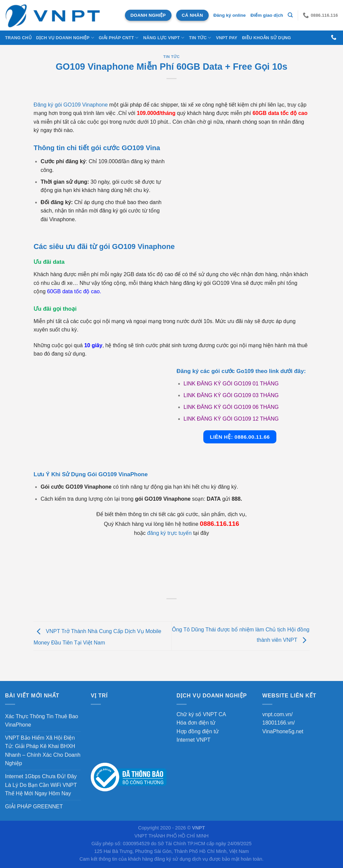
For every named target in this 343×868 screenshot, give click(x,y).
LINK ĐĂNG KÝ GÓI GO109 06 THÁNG (231, 407)
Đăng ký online (230, 15)
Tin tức (200, 38)
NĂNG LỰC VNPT (164, 38)
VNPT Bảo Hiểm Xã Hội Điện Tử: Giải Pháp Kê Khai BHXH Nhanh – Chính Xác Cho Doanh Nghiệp (43, 751)
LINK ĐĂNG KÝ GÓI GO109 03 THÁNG (231, 395)
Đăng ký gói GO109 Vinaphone (71, 105)
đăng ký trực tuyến (169, 533)
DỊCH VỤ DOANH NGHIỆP (65, 38)
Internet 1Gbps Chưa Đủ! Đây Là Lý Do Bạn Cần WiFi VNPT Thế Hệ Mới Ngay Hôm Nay (41, 785)
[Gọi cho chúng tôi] (334, 38)
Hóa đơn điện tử (196, 723)
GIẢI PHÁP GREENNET (34, 807)
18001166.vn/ (279, 723)
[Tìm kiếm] (290, 15)
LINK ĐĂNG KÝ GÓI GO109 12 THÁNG (231, 419)
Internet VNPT (193, 740)
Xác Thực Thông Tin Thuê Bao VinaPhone (42, 721)
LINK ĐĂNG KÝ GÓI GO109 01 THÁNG (231, 384)
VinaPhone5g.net (283, 731)
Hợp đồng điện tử (198, 731)
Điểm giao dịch (267, 15)
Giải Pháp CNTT (119, 38)
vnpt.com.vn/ (278, 714)
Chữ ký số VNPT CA (201, 714)
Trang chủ (18, 38)
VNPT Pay (227, 38)
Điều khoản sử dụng (267, 38)
